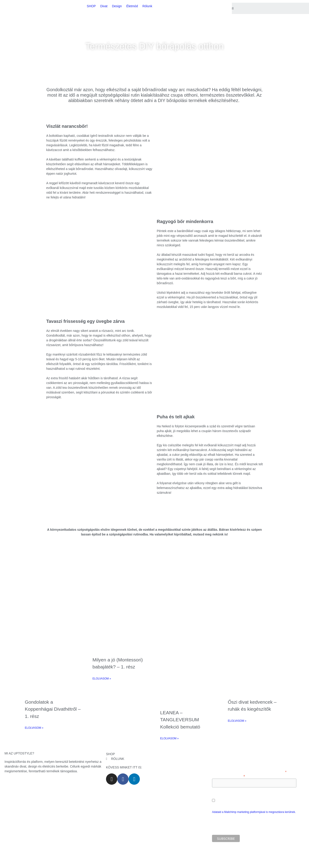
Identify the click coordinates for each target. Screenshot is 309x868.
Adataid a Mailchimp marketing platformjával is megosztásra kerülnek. (254, 812)
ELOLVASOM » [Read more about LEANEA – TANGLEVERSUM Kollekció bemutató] (169, 738)
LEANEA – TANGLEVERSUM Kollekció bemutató (180, 720)
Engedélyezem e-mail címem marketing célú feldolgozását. (254, 799)
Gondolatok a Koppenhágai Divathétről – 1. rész (53, 709)
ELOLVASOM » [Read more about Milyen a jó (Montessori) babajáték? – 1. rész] (102, 679)
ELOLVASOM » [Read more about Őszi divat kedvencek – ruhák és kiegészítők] (237, 721)
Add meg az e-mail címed (228, 776)
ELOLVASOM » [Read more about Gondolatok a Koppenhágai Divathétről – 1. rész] (34, 728)
